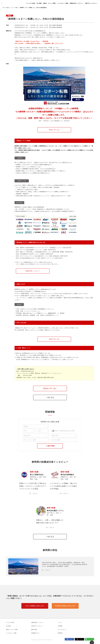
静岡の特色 (34, 630)
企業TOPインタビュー (40, 4)
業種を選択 (27, 436)
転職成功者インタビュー (84, 2)
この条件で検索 (50, 446)
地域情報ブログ (35, 634)
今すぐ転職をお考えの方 (35, 607)
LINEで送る (90, 640)
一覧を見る (50, 397)
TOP (4, 8)
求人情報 (46, 2)
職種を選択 (56, 436)
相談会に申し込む (54, 130)
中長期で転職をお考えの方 (65, 607)
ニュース (60, 623)
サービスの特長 (38, 2)
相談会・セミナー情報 (56, 2)
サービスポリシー (62, 630)
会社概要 (60, 627)
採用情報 (60, 634)
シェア (70, 640)
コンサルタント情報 (70, 2)
